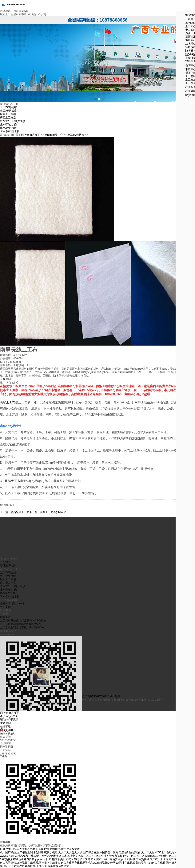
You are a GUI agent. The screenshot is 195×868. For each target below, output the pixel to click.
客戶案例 (5, 670)
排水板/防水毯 (8, 128)
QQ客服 (7, 730)
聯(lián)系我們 (8, 628)
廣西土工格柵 (8, 114)
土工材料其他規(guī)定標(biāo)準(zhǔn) (23, 683)
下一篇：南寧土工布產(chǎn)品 (48, 512)
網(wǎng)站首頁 (30, 135)
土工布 (11, 402)
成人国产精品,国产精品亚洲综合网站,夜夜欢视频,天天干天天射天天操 (41, 852)
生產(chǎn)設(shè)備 (12, 666)
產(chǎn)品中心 (54, 135)
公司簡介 (5, 625)
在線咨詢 (5, 379)
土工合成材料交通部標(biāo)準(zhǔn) (22, 690)
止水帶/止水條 (8, 124)
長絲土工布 (12, 481)
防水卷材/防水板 (10, 131)
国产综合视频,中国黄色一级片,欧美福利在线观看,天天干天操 (119, 852)
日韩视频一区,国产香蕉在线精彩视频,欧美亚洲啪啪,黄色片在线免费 (40, 849)
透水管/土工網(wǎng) (12, 121)
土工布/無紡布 (8, 107)
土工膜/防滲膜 (8, 111)
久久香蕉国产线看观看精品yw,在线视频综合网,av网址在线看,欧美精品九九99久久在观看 (113, 863)
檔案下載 (5, 680)
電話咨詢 (5, 723)
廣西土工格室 (8, 118)
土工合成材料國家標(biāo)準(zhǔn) (21, 687)
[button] (96, 99)
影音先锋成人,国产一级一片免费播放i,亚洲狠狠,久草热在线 (114, 859)
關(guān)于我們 (9, 720)
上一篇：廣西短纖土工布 (15, 512)
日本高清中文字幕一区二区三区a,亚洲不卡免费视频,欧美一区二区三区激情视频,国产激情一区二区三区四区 (125, 856)
